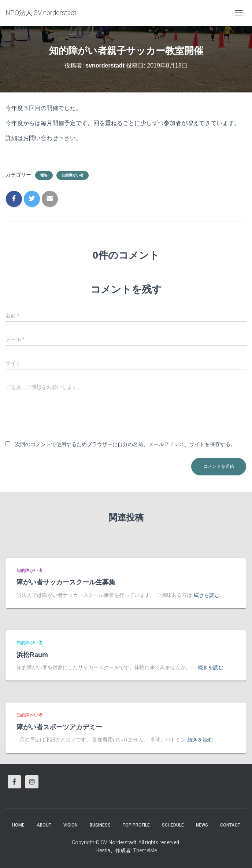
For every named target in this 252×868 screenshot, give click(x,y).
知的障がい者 (73, 175)
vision (71, 825)
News (202, 825)
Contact (230, 825)
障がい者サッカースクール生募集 (66, 582)
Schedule (173, 825)
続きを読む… (208, 595)
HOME (18, 825)
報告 (44, 175)
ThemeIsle (145, 850)
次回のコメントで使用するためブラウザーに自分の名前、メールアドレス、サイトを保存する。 (125, 444)
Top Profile (136, 825)
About (44, 825)
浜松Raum (32, 655)
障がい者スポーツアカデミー (59, 727)
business (100, 825)
